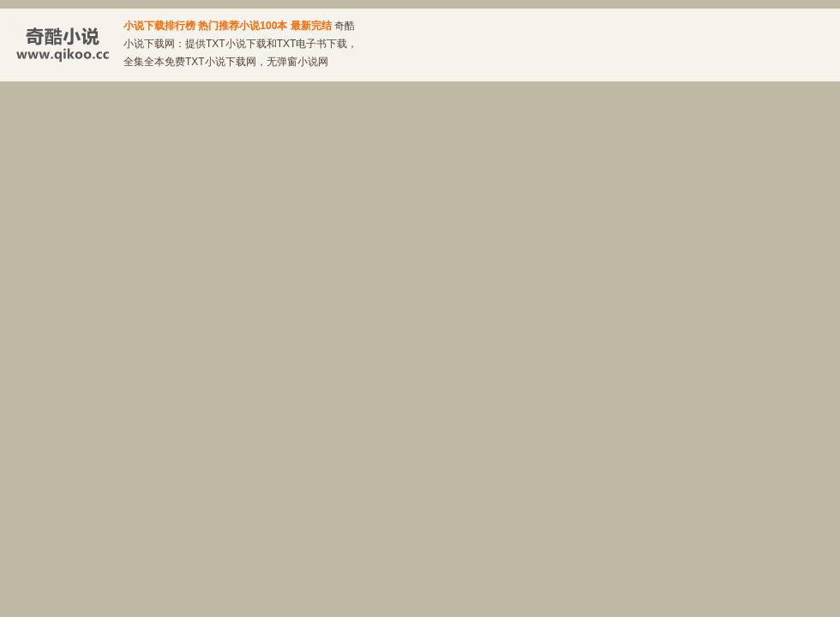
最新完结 (311, 26)
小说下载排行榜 (159, 26)
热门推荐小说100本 (243, 26)
